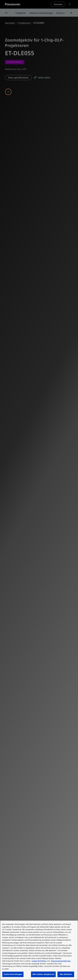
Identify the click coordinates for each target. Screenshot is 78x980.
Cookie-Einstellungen (13, 974)
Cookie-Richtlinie (39, 961)
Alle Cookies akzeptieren (43, 974)
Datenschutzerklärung (61, 961)
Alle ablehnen (66, 974)
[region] (39, 950)
